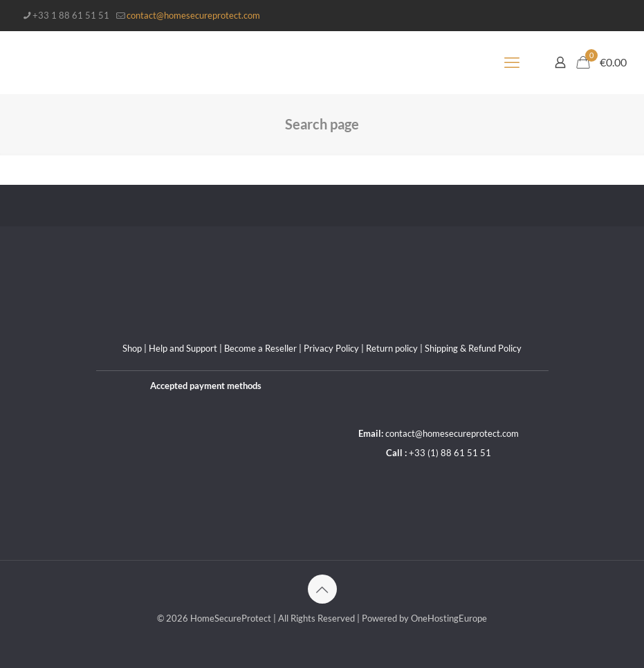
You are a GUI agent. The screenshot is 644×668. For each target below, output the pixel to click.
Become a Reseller (260, 348)
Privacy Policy (331, 348)
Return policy (392, 348)
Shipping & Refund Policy (473, 348)
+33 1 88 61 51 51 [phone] (71, 15)
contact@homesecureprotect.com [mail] (193, 15)
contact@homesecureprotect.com (452, 433)
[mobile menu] (512, 62)
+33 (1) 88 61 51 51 (450, 453)
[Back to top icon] (322, 589)
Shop (132, 348)
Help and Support (183, 348)
